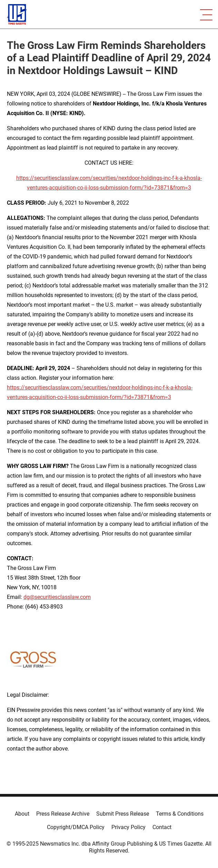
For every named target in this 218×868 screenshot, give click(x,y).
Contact (162, 827)
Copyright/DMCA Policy (76, 827)
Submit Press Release (123, 814)
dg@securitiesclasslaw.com (57, 597)
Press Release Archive (63, 814)
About (22, 814)
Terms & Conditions (180, 814)
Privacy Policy (128, 827)
